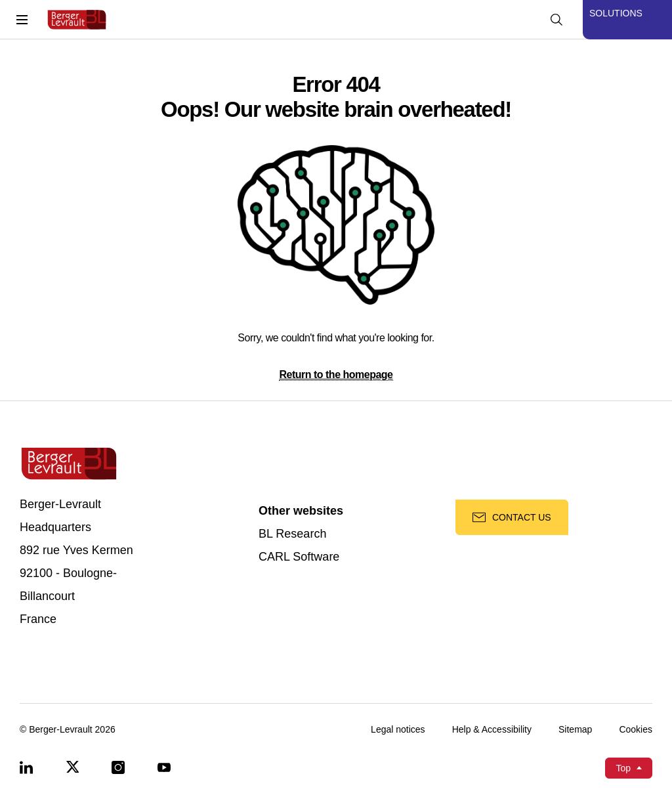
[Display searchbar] (556, 20)
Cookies (636, 730)
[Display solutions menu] (627, 20)
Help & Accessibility (492, 730)
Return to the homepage (336, 375)
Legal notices (398, 730)
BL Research (292, 534)
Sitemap (575, 730)
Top (623, 768)
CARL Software (299, 557)
